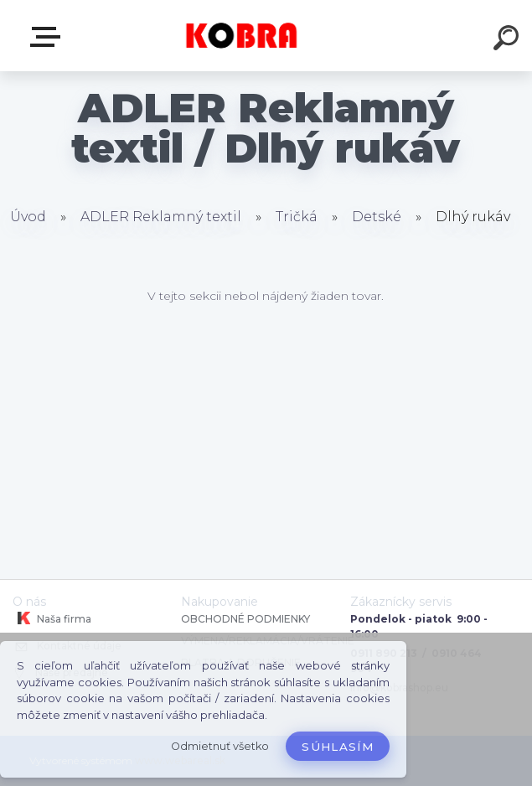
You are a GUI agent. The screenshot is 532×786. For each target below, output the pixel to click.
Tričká (298, 217)
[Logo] (241, 36)
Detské (378, 217)
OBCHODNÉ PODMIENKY (245, 619)
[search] (509, 40)
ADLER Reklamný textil (161, 217)
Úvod (28, 217)
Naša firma (52, 618)
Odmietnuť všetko (220, 746)
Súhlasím (338, 747)
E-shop (49, 37)
